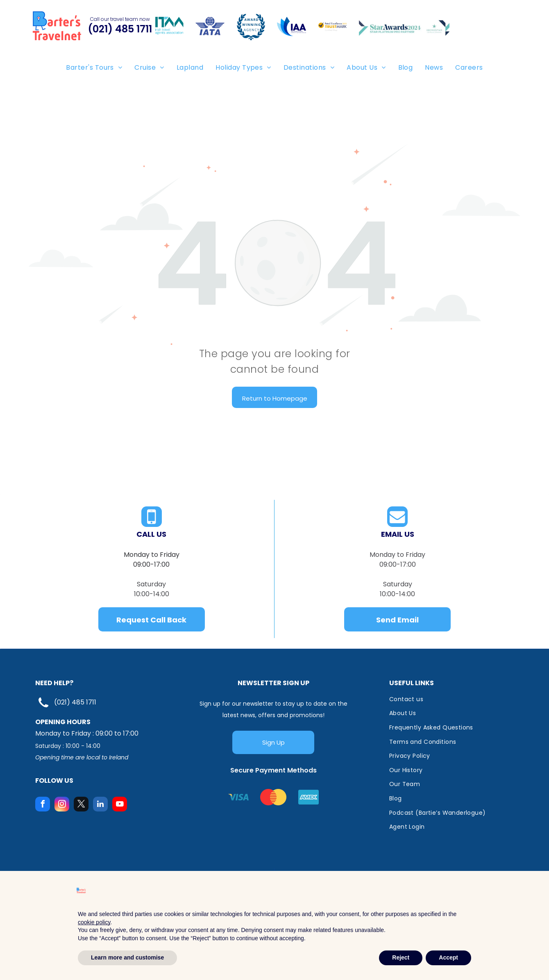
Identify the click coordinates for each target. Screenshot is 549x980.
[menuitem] (94, 67)
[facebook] (43, 805)
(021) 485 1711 (75, 702)
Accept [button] (448, 957)
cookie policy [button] (94, 922)
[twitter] (81, 805)
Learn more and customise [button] (127, 957)
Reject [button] (401, 957)
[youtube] (120, 805)
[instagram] (62, 805)
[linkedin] (100, 805)
